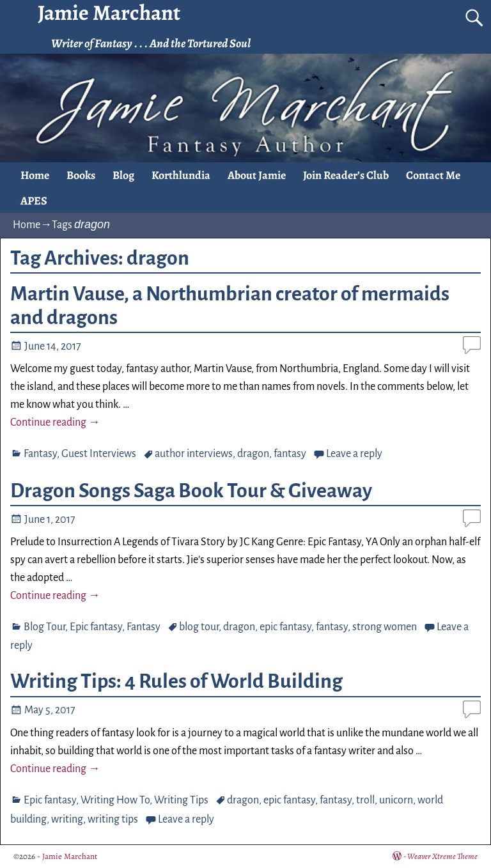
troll (365, 800)
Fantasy (40, 454)
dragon (253, 454)
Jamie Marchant (70, 856)
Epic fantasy (96, 627)
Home (35, 175)
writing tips (113, 819)
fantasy (290, 454)
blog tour (199, 627)
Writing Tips (181, 800)
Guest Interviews (99, 454)
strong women (385, 627)
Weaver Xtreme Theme (442, 856)
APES (34, 201)
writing (67, 819)
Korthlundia (181, 175)
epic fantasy (285, 627)
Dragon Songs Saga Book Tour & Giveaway (191, 491)
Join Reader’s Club (346, 175)
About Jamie (257, 175)
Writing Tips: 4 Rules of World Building (176, 681)
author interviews (194, 454)
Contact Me (433, 175)
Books (81, 175)
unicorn (396, 800)
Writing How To (115, 800)
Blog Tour (44, 627)
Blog (123, 175)
